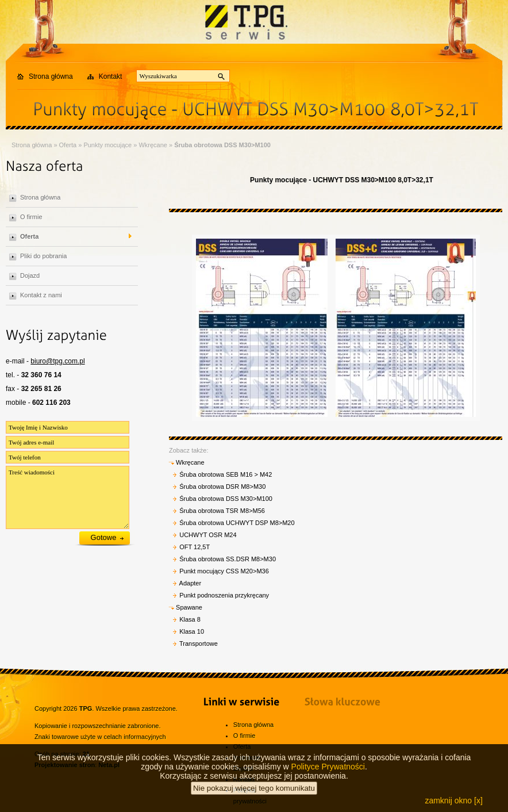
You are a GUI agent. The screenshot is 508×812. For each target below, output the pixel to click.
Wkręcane (153, 145)
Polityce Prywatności (328, 776)
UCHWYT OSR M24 (208, 535)
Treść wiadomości (68, 497)
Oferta (68, 145)
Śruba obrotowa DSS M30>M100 (222, 145)
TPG (86, 708)
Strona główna (51, 76)
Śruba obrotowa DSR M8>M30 (222, 487)
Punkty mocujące (107, 145)
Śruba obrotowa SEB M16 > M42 (226, 474)
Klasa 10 (192, 631)
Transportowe (199, 644)
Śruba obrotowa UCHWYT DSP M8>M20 (237, 523)
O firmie (31, 217)
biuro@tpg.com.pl (57, 361)
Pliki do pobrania (43, 256)
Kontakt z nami (41, 295)
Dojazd (30, 275)
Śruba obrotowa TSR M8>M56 (222, 511)
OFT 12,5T (195, 547)
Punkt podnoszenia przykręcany (224, 595)
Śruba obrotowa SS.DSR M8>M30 (228, 559)
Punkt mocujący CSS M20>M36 (224, 571)
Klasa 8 (190, 619)
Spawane (186, 607)
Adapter (190, 583)
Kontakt (111, 76)
